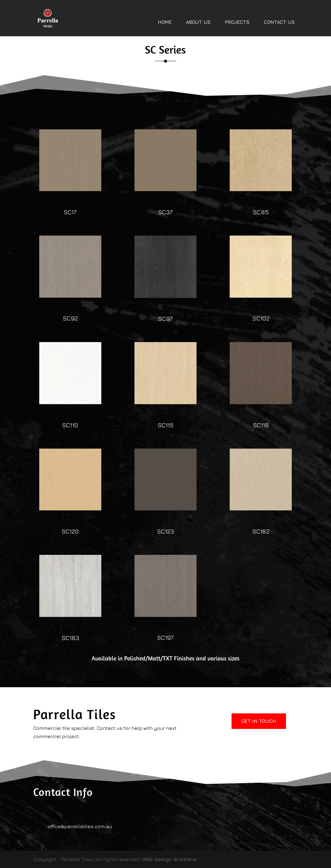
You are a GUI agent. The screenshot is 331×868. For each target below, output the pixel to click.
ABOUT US (198, 22)
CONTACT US (279, 22)
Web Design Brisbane (170, 859)
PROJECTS (237, 22)
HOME (165, 22)
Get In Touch (259, 721)
